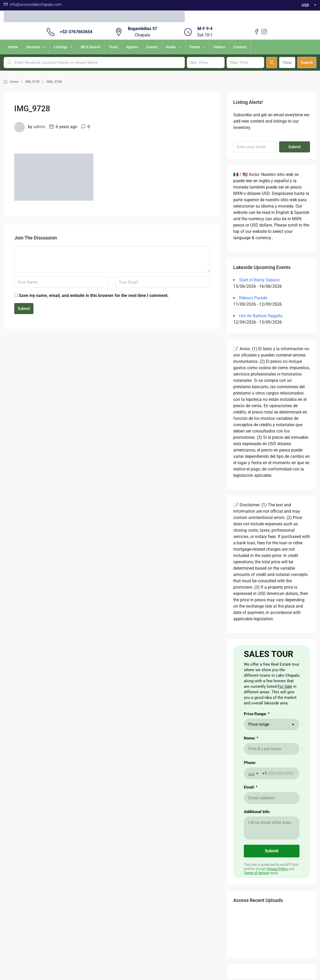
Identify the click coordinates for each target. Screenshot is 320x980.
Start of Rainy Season (259, 280)
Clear (287, 63)
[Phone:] (279, 831)
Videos (219, 47)
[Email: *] (272, 855)
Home (13, 47)
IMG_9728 (33, 82)
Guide (171, 47)
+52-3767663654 (76, 32)
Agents (132, 47)
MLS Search (91, 47)
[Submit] (272, 909)
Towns (195, 47)
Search (307, 63)
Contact (240, 47)
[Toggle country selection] (254, 831)
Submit (24, 309)
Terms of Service (256, 930)
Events (152, 47)
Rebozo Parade (253, 298)
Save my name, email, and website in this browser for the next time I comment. (94, 296)
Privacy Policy (277, 926)
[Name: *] (272, 806)
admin (39, 127)
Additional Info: (257, 869)
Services (33, 47)
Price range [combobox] (259, 782)
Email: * (251, 845)
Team (113, 47)
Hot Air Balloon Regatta (261, 316)
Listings (60, 47)
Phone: (250, 820)
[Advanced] (272, 63)
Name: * (251, 796)
